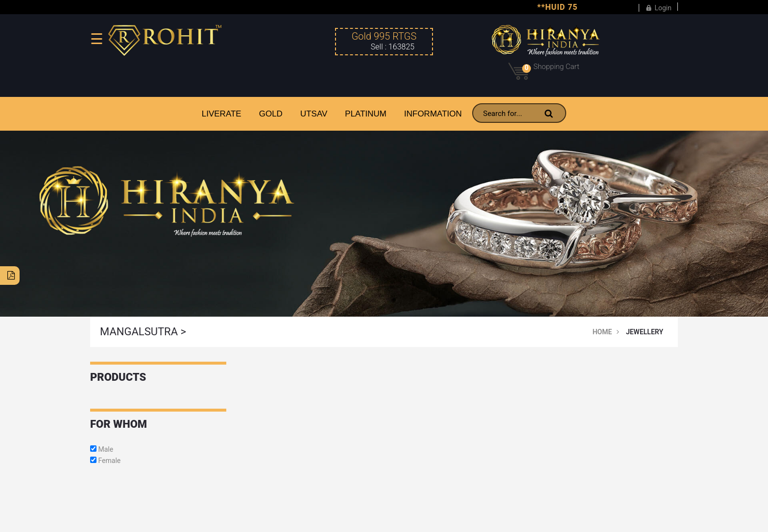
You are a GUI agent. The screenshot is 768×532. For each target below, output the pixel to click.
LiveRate (222, 114)
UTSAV (314, 114)
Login (658, 7)
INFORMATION (433, 114)
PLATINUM (366, 114)
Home (602, 332)
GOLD (271, 114)
